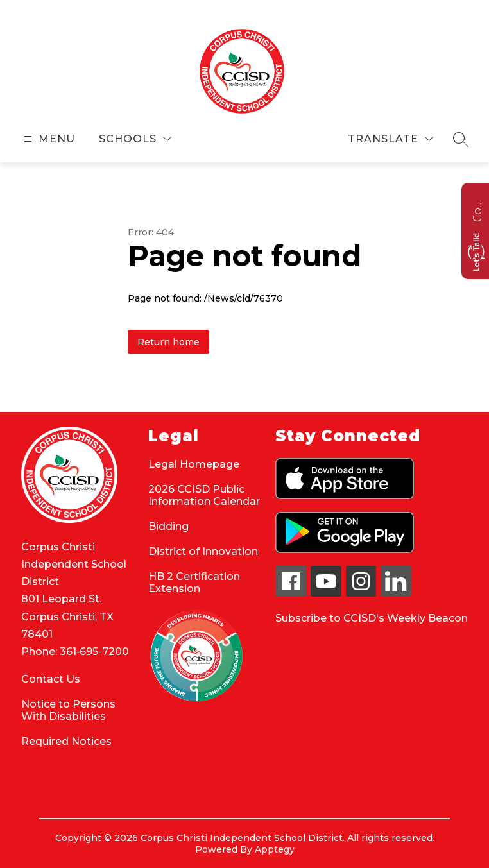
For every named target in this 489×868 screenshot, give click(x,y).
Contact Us (51, 679)
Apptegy (275, 849)
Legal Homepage (194, 464)
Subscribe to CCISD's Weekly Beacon (372, 618)
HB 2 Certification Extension (194, 583)
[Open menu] (48, 139)
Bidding (168, 526)
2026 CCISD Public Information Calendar (204, 495)
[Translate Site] (390, 139)
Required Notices (66, 741)
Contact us (477, 209)
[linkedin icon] (396, 593)
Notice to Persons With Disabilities (68, 710)
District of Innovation (203, 551)
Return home (168, 342)
